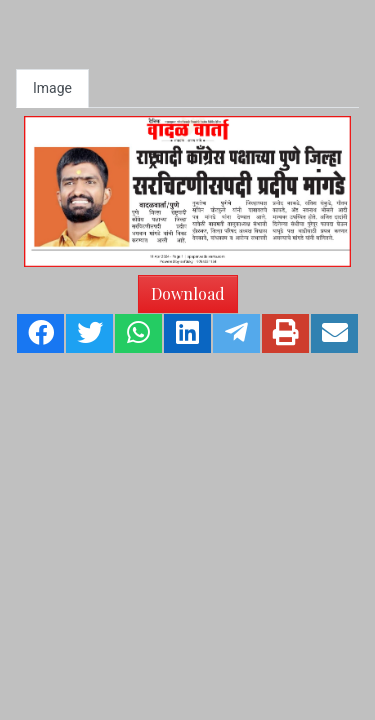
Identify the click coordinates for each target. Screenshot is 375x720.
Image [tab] (52, 88)
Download (188, 293)
